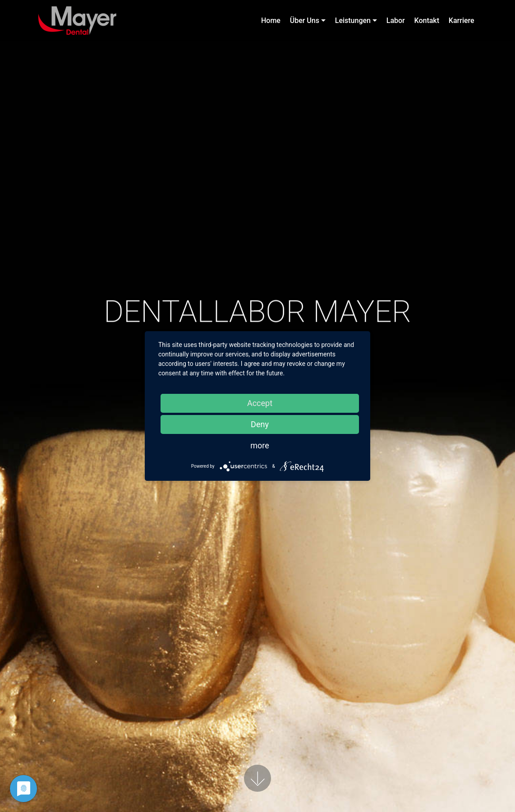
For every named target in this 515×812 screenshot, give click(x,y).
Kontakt (427, 21)
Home (271, 21)
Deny (260, 424)
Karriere (462, 21)
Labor (396, 21)
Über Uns (305, 21)
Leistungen (353, 21)
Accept (260, 403)
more (260, 445)
